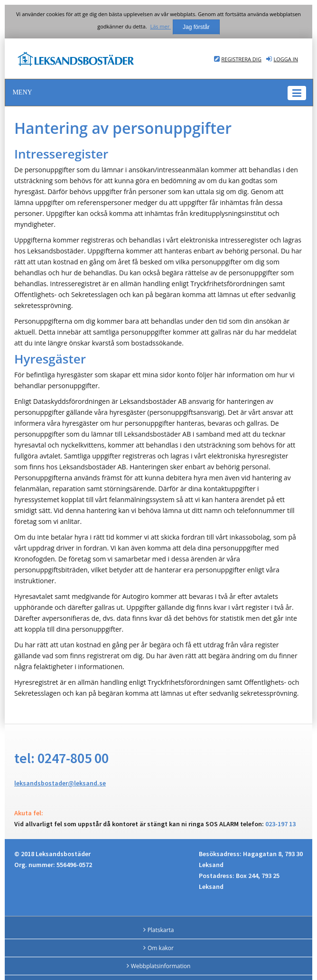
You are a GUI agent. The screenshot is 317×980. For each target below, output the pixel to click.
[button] (159, 93)
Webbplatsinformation (161, 966)
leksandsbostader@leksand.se (60, 783)
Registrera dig (241, 59)
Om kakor (161, 948)
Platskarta (161, 930)
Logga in (286, 59)
